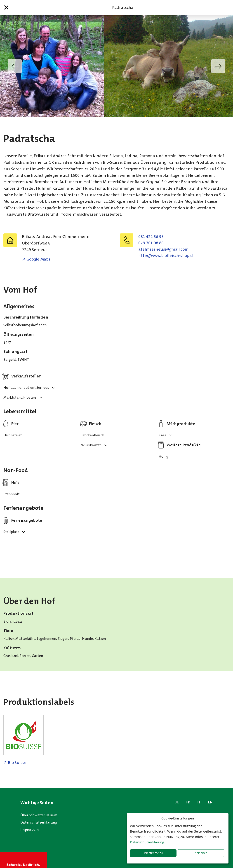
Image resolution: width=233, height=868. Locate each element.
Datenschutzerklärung (39, 822)
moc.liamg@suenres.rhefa (163, 249)
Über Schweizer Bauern (39, 815)
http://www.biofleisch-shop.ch (166, 256)
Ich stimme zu (153, 853)
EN (210, 802)
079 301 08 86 (151, 243)
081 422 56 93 (151, 237)
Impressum (30, 830)
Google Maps (38, 259)
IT (199, 802)
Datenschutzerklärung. (147, 842)
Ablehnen (201, 853)
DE (177, 802)
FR (188, 802)
